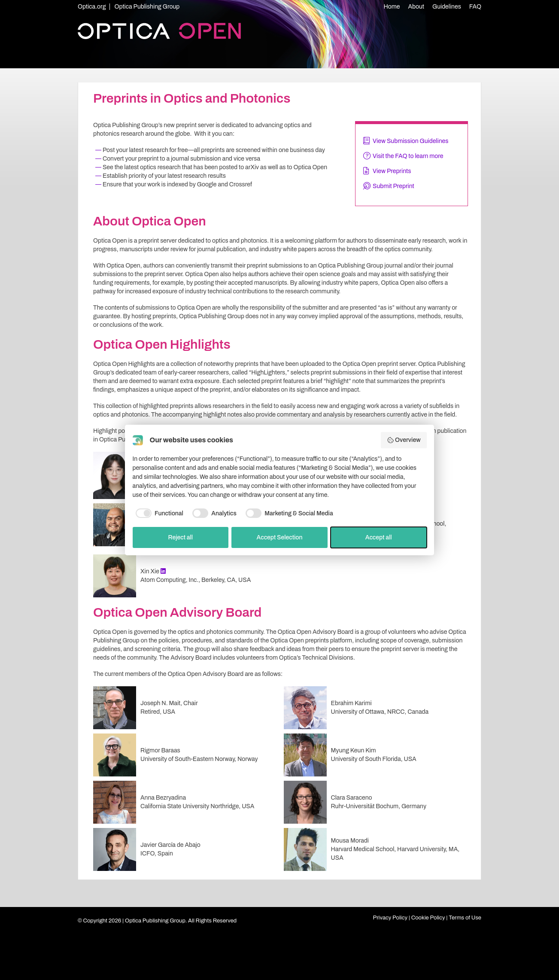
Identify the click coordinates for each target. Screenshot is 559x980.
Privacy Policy (390, 918)
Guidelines (447, 7)
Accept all (379, 537)
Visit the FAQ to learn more (408, 156)
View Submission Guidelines (410, 141)
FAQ (475, 7)
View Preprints (392, 171)
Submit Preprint (393, 186)
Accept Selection (279, 537)
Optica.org (92, 7)
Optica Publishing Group (147, 7)
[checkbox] (158, 513)
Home (392, 7)
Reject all (180, 537)
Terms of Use (465, 918)
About (416, 7)
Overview (404, 440)
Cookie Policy (428, 918)
